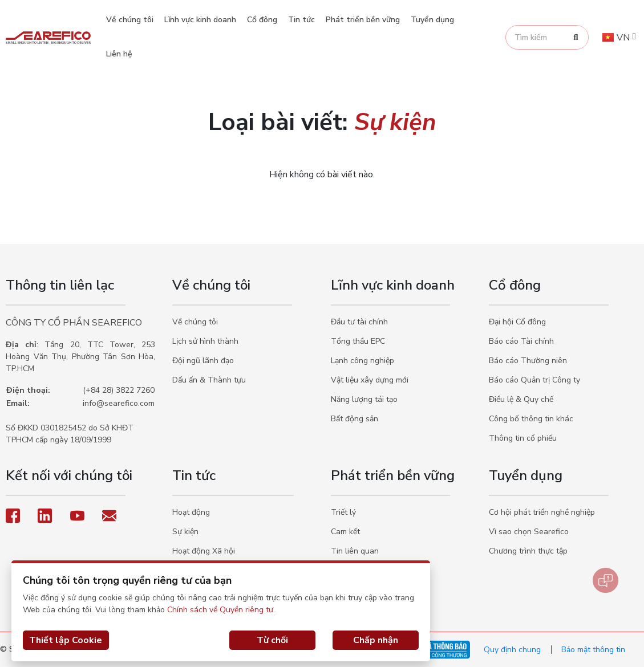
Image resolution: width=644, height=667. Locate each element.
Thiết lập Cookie (66, 640)
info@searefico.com (119, 403)
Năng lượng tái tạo (364, 399)
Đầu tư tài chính (359, 322)
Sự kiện (185, 532)
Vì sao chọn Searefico (529, 532)
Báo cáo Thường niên (528, 361)
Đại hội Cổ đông (517, 322)
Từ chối (272, 640)
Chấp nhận (376, 640)
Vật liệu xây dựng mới (370, 380)
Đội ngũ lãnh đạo (203, 361)
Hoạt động (191, 512)
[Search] (576, 37)
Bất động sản (355, 419)
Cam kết (345, 532)
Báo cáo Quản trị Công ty (534, 380)
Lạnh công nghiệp (362, 361)
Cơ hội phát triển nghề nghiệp (542, 512)
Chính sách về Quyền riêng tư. (221, 610)
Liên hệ (119, 54)
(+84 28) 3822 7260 (119, 390)
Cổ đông (262, 20)
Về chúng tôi (130, 20)
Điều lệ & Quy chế (521, 399)
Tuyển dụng (432, 20)
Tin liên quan (355, 551)
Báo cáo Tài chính (521, 341)
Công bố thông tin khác (531, 419)
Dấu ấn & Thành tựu (209, 380)
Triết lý (343, 512)
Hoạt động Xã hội (204, 551)
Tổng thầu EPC (358, 341)
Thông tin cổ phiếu (523, 438)
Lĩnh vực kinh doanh (200, 20)
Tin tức (301, 20)
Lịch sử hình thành (205, 341)
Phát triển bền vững (363, 20)
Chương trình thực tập (528, 551)
